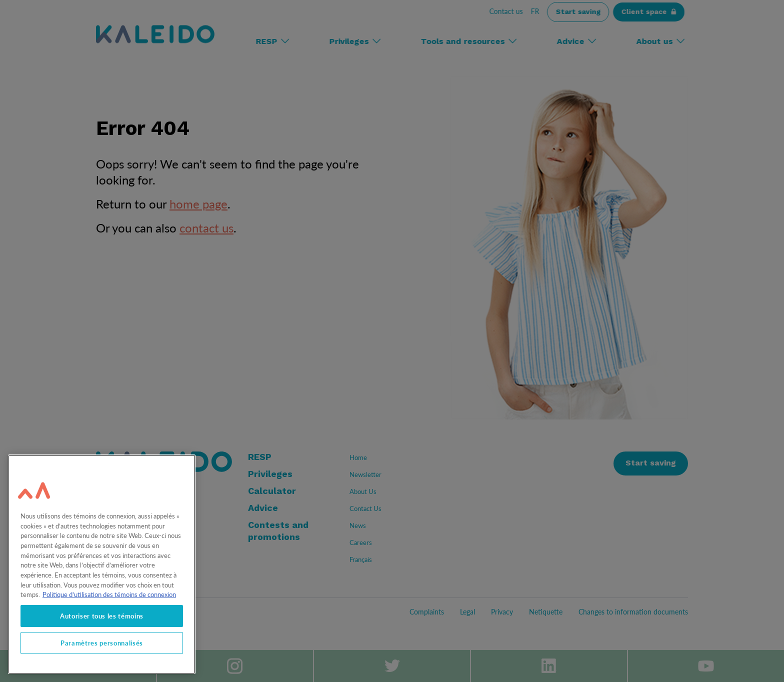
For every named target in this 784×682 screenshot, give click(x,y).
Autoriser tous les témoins (102, 616)
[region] (102, 564)
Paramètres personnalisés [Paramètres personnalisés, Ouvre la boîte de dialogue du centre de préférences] (102, 643)
